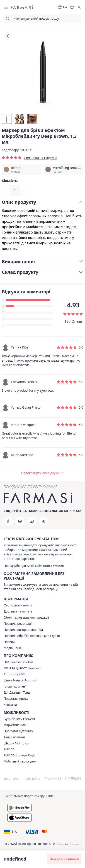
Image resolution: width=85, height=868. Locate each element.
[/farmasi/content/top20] (9, 749)
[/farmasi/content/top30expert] (19, 756)
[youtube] (32, 521)
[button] (12, 832)
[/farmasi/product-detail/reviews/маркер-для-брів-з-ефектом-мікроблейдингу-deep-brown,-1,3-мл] (42, 473)
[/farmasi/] (22, 7)
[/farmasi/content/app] (20, 762)
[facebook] (8, 521)
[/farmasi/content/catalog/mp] (16, 725)
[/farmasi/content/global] (18, 662)
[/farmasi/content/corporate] (14, 674)
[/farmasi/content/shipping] (18, 612)
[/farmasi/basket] (72, 7)
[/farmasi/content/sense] (19, 719)
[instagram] (20, 521)
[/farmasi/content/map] (16, 699)
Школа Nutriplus (16, 743)
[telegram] (44, 521)
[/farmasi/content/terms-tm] (23, 630)
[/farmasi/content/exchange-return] (26, 618)
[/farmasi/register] (34, 566)
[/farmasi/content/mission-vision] (22, 668)
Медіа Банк (12, 648)
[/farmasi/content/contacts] (10, 705)
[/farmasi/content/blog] (9, 642)
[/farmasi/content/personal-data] (32, 636)
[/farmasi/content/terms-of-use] (18, 624)
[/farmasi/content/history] (15, 687)
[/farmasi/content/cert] (18, 606)
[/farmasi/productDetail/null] (22, 169)
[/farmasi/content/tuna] (17, 693)
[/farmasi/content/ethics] (20, 681)
